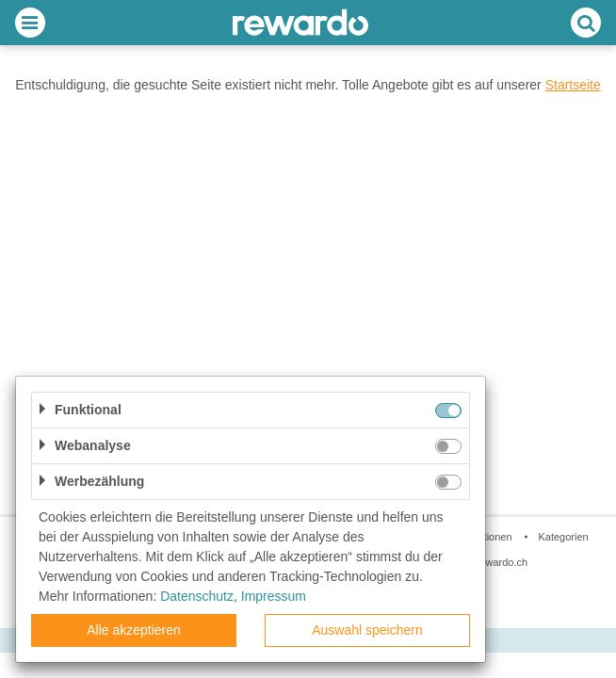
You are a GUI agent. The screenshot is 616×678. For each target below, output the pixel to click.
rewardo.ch (502, 562)
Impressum (274, 596)
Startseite (573, 85)
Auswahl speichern (367, 630)
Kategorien (563, 537)
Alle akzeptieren (134, 630)
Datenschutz (197, 596)
